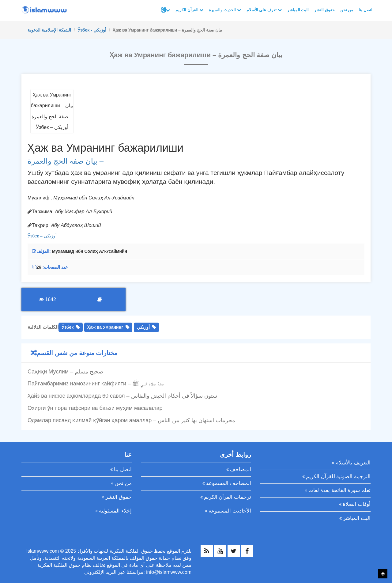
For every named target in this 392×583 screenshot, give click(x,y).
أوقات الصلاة (357, 504)
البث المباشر (298, 10)
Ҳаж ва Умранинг (105, 327)
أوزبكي (50, 236)
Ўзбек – (36, 236)
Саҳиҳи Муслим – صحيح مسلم (65, 372)
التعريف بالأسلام (353, 463)
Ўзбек (68, 327)
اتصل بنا (366, 10)
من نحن (347, 10)
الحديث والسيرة (225, 10)
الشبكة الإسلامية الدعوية (49, 30)
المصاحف (241, 469)
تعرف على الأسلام (264, 10)
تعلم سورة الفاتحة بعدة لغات (339, 490)
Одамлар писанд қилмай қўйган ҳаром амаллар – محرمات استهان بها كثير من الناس (131, 420)
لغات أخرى (168, 10)
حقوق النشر (324, 10)
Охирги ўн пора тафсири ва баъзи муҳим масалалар (95, 408)
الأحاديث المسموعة (230, 511)
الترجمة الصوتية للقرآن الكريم (338, 477)
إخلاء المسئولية (115, 511)
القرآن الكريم (189, 10)
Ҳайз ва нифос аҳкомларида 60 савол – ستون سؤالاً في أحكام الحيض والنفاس (122, 396)
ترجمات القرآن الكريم (228, 497)
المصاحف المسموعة (229, 483)
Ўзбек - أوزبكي (92, 30)
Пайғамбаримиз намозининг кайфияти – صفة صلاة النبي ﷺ (96, 384)
